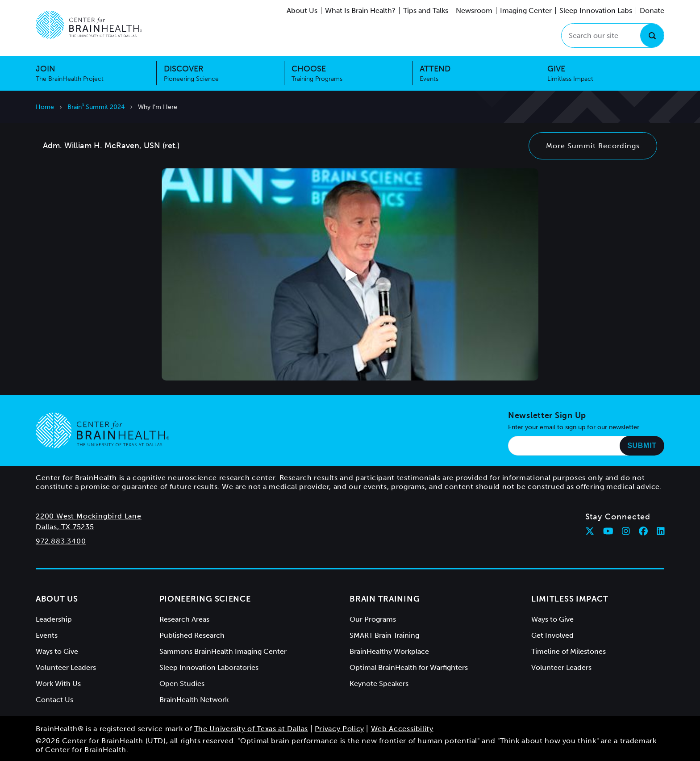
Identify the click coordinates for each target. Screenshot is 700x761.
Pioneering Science (205, 599)
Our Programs (373, 619)
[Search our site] (613, 36)
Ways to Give (57, 651)
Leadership (54, 619)
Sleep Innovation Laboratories (209, 667)
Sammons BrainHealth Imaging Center (223, 651)
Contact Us (54, 700)
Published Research (192, 635)
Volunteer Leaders (66, 667)
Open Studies (182, 684)
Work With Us (58, 684)
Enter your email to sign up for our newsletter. (575, 427)
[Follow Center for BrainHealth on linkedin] (661, 531)
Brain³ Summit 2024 (96, 107)
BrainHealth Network (194, 700)
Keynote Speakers (379, 684)
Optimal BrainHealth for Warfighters (409, 667)
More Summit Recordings (593, 146)
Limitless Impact (570, 599)
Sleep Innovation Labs (596, 10)
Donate (652, 10)
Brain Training (385, 599)
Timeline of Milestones (569, 651)
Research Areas (184, 619)
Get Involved (552, 635)
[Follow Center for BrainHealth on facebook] (643, 531)
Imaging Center (526, 10)
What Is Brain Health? (360, 10)
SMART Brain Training (384, 635)
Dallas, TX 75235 (65, 527)
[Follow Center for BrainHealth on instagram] (626, 531)
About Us (302, 10)
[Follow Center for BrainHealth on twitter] (590, 531)
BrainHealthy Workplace (389, 651)
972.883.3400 (61, 541)
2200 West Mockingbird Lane (89, 516)
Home (45, 107)
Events (47, 635)
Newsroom (474, 10)
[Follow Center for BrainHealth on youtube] (608, 531)
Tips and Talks (426, 10)
